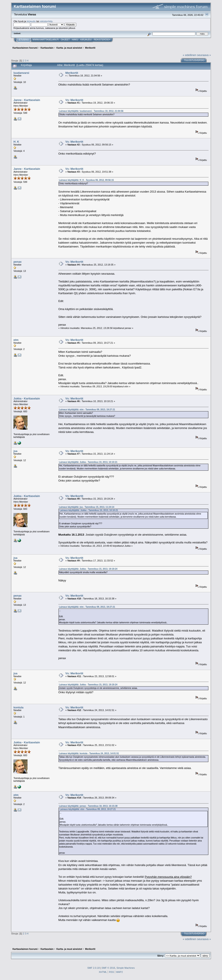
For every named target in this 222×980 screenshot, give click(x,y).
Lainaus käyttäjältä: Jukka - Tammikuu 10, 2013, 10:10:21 (88, 462)
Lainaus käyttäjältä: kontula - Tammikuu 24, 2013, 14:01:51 (89, 753)
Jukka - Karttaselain (27, 398)
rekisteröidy (46, 21)
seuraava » (204, 55)
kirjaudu (31, 21)
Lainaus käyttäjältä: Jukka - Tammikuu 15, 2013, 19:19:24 (88, 569)
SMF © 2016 (108, 968)
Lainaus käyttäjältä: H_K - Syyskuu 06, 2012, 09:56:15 (86, 180)
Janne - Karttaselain (27, 100)
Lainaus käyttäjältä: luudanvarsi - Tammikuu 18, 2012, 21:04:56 (91, 111)
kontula (18, 707)
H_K (16, 142)
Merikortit (72, 73)
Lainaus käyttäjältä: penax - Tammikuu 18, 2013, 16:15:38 (88, 806)
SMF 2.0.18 (94, 968)
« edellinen (189, 55)
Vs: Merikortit (74, 100)
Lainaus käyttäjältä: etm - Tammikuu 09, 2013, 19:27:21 (87, 410)
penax (17, 262)
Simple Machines (126, 968)
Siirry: (161, 956)
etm (16, 340)
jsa (15, 451)
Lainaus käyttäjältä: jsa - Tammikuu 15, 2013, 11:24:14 (87, 507)
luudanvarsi (21, 73)
